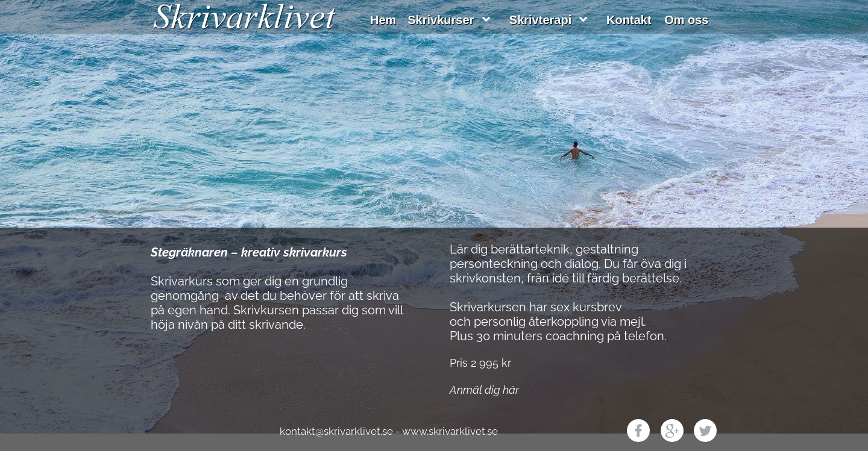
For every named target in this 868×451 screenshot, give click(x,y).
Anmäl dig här (484, 390)
